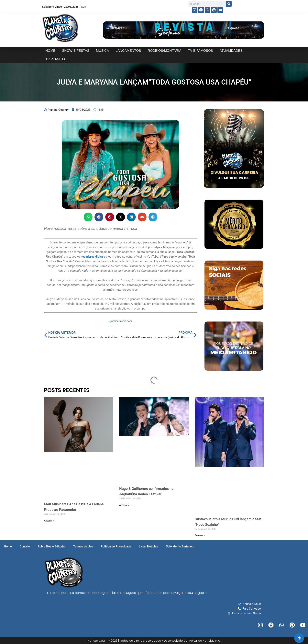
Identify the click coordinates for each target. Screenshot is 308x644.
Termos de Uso (83, 546)
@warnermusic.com (121, 321)
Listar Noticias (148, 546)
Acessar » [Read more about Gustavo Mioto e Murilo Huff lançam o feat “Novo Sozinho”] (200, 535)
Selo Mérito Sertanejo (180, 546)
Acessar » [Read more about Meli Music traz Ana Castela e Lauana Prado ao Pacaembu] (49, 521)
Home (8, 546)
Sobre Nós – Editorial (52, 546)
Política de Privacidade (116, 546)
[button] (88, 217)
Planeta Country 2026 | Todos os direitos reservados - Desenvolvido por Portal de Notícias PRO (154, 641)
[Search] (229, 4)
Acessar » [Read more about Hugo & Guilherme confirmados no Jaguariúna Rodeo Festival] (124, 505)
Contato (25, 546)
